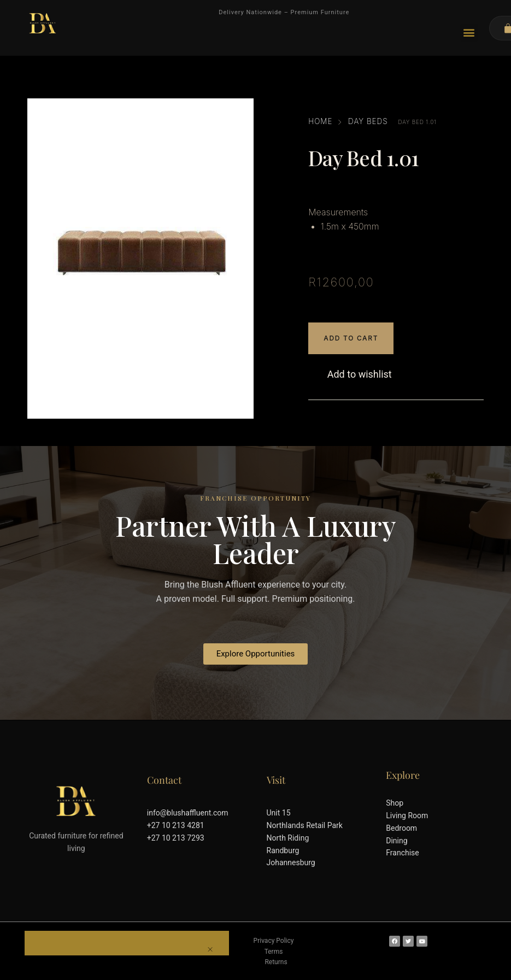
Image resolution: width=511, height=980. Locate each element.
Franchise (402, 853)
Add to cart (351, 338)
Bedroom (401, 828)
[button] (469, 33)
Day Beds (368, 121)
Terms (274, 952)
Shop (395, 803)
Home (320, 121)
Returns (276, 962)
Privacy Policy (274, 941)
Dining (397, 841)
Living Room (407, 815)
